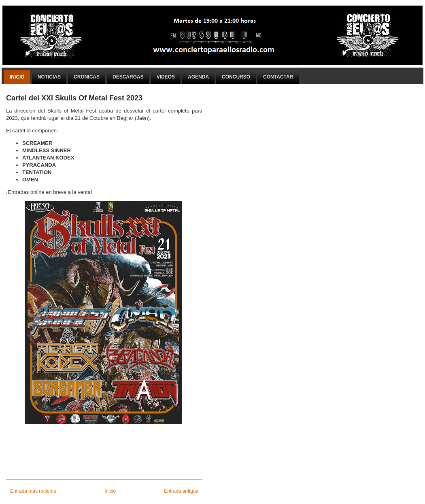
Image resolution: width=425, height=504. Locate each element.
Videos (166, 77)
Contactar (278, 77)
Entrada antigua (181, 491)
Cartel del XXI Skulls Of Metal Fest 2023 (74, 98)
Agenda (198, 77)
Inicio (17, 77)
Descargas (128, 77)
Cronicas (87, 77)
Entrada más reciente (33, 491)
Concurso (236, 77)
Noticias (49, 77)
